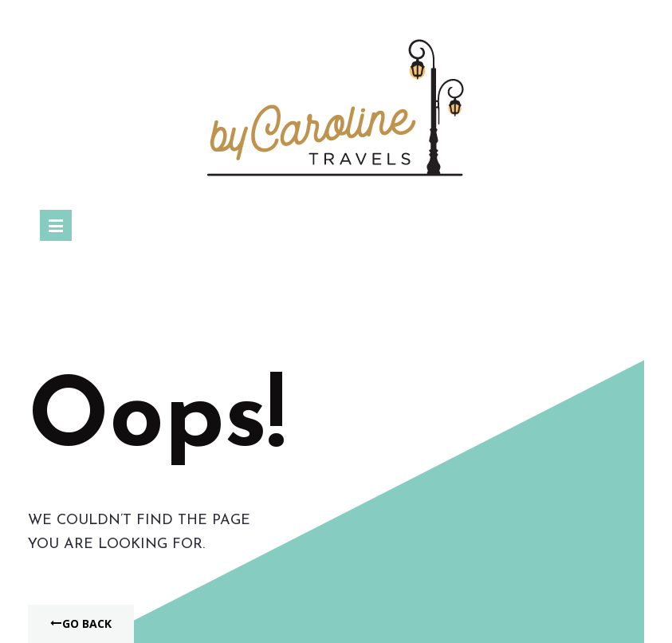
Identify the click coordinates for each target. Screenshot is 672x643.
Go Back (81, 623)
